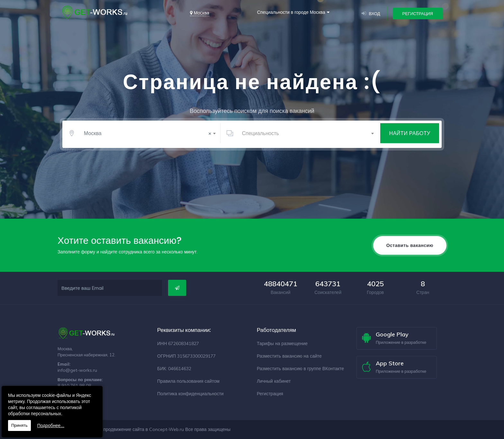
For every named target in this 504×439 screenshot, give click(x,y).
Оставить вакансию (410, 245)
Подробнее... (51, 425)
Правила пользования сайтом (188, 381)
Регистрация (418, 14)
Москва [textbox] (148, 135)
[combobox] (148, 135)
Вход (371, 13)
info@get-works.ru (77, 370)
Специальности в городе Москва (291, 12)
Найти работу (410, 135)
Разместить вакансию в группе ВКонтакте (300, 369)
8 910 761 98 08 (74, 386)
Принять (19, 425)
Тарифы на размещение (282, 343)
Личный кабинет (274, 381)
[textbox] (307, 135)
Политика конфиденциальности (190, 394)
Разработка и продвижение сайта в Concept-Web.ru (129, 429)
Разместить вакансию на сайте (289, 356)
